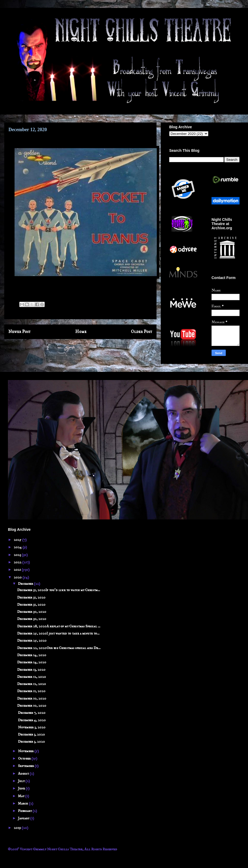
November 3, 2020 (31, 727)
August (24, 774)
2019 (18, 828)
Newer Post (20, 332)
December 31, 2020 (31, 597)
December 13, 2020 (31, 670)
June (22, 788)
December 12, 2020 (32, 677)
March (23, 803)
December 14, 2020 (32, 655)
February (25, 811)
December (26, 584)
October (25, 759)
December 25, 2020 (32, 641)
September (26, 766)
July (22, 781)
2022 (18, 562)
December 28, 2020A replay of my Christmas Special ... (59, 626)
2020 (18, 577)
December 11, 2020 (31, 691)
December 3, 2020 (31, 734)
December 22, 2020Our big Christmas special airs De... (59, 648)
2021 (18, 570)
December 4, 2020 (31, 720)
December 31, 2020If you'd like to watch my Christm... (59, 590)
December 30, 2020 (32, 612)
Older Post (142, 332)
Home (81, 332)
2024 (18, 547)
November (26, 751)
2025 (18, 540)
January (24, 818)
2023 (18, 555)
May (22, 796)
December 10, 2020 (32, 698)
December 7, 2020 (31, 713)
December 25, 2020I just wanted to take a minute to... (58, 633)
